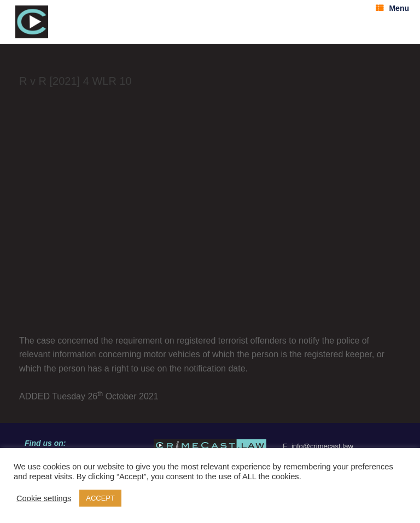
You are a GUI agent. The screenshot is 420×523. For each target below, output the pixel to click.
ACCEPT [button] (100, 498)
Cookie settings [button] (44, 498)
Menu (392, 8)
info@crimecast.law (322, 446)
